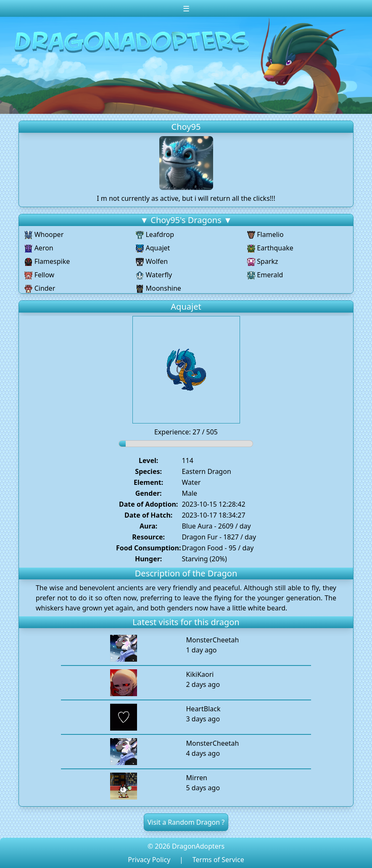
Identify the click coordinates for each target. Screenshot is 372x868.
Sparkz (263, 261)
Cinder (40, 288)
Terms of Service (218, 860)
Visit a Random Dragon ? (186, 822)
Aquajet (153, 248)
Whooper (44, 234)
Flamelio (265, 234)
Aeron (39, 248)
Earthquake (270, 248)
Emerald (265, 275)
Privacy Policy (149, 860)
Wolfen (152, 261)
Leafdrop (155, 234)
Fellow (39, 275)
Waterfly (154, 275)
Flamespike (47, 261)
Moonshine (158, 288)
